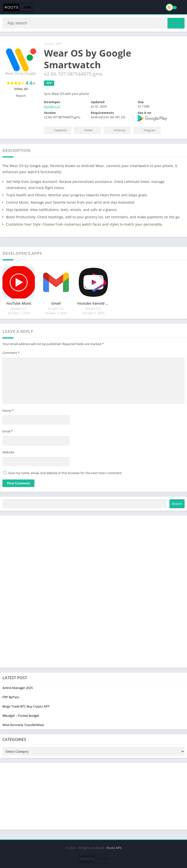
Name (8, 411)
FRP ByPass (11, 698)
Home (48, 45)
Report (21, 97)
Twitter (85, 131)
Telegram (146, 131)
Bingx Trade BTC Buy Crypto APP (26, 707)
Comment (11, 354)
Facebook (57, 131)
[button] (176, 24)
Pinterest (116, 131)
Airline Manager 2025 (18, 689)
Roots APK (114, 847)
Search (177, 505)
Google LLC (52, 107)
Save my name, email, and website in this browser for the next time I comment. (65, 474)
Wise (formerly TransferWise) (23, 726)
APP (59, 45)
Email (8, 432)
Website (8, 453)
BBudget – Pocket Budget (21, 717)
